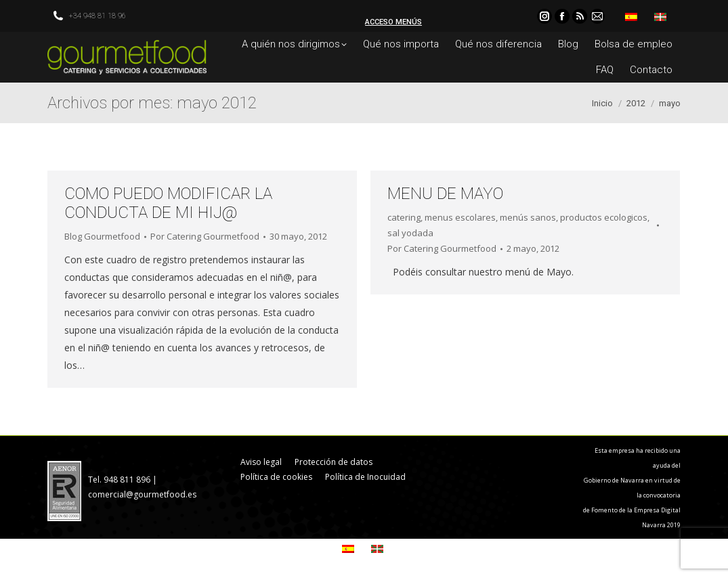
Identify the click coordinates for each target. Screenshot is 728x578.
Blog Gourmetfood (102, 236)
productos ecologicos (604, 217)
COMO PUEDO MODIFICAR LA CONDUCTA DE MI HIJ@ (168, 203)
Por (205, 236)
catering (404, 217)
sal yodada (410, 233)
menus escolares (460, 217)
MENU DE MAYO (445, 194)
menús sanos (528, 217)
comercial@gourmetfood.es (142, 494)
